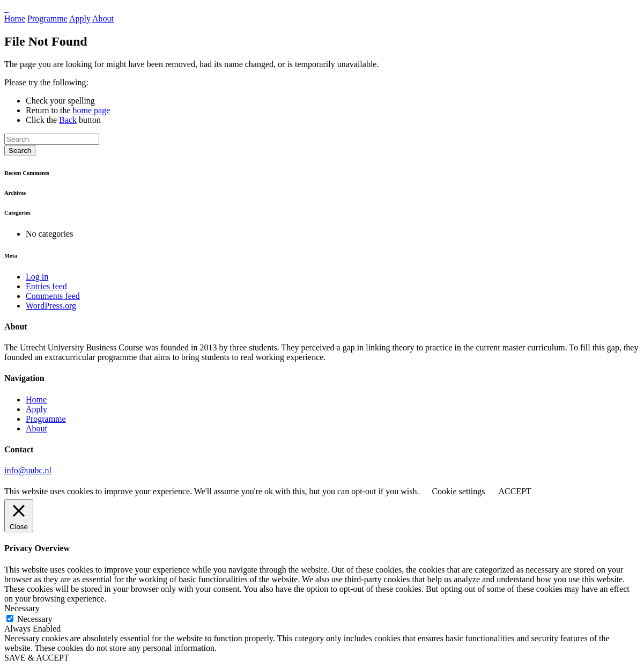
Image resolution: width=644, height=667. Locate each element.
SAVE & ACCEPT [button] (37, 658)
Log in (37, 277)
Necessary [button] (22, 608)
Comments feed (53, 296)
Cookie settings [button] (458, 491)
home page (92, 110)
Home (15, 19)
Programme (47, 19)
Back (68, 120)
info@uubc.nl (28, 470)
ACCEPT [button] (515, 491)
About (103, 19)
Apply (80, 19)
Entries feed (46, 286)
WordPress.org (51, 306)
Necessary (35, 619)
